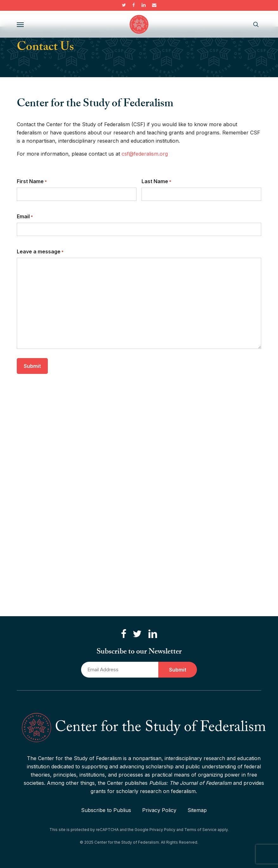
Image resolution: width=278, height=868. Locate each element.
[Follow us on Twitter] (137, 634)
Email (25, 217)
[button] (20, 24)
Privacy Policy (159, 810)
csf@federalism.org (145, 154)
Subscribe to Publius (106, 810)
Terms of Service (200, 830)
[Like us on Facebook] (124, 634)
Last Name (156, 182)
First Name (32, 182)
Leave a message (40, 252)
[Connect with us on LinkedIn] (153, 634)
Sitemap (197, 810)
